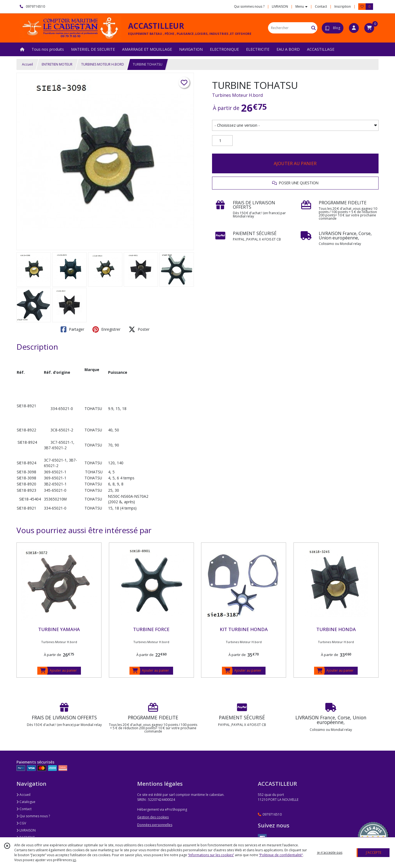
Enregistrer (106, 329)
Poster (139, 329)
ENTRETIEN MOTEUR (57, 64)
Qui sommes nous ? (33, 816)
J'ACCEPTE (374, 853)
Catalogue (26, 802)
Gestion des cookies (153, 817)
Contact (321, 6)
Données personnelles (155, 825)
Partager (72, 329)
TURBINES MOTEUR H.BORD (103, 64)
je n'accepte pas (330, 853)
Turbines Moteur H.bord (237, 95)
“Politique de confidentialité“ (281, 855)
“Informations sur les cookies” (211, 855)
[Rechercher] (314, 28)
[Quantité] (222, 141)
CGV (21, 823)
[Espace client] (354, 28)
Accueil (27, 64)
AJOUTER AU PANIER (295, 163)
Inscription (343, 6)
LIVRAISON (26, 830)
